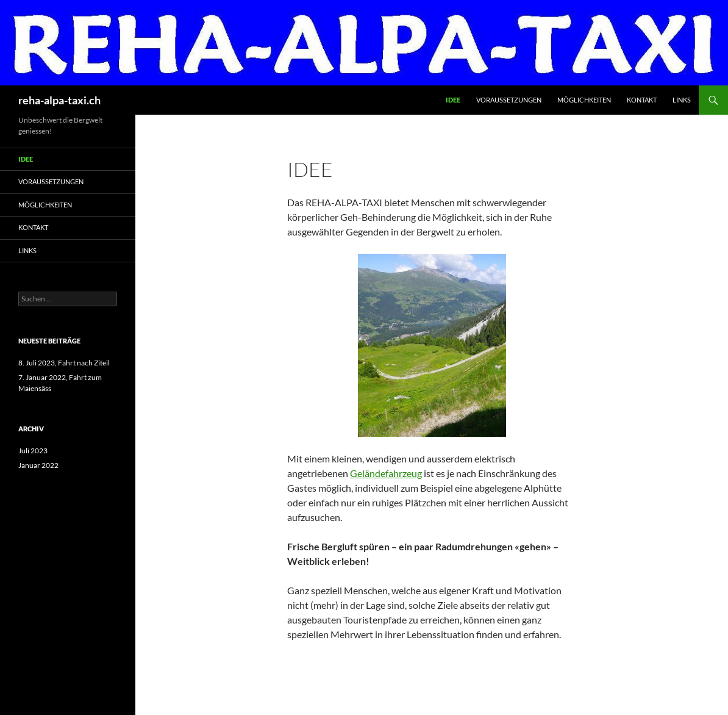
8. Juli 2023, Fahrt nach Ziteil (64, 363)
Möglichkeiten (584, 100)
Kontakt (642, 100)
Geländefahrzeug (386, 473)
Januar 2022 (38, 465)
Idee (453, 100)
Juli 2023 (33, 451)
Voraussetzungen (509, 100)
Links (682, 100)
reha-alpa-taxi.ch (59, 100)
